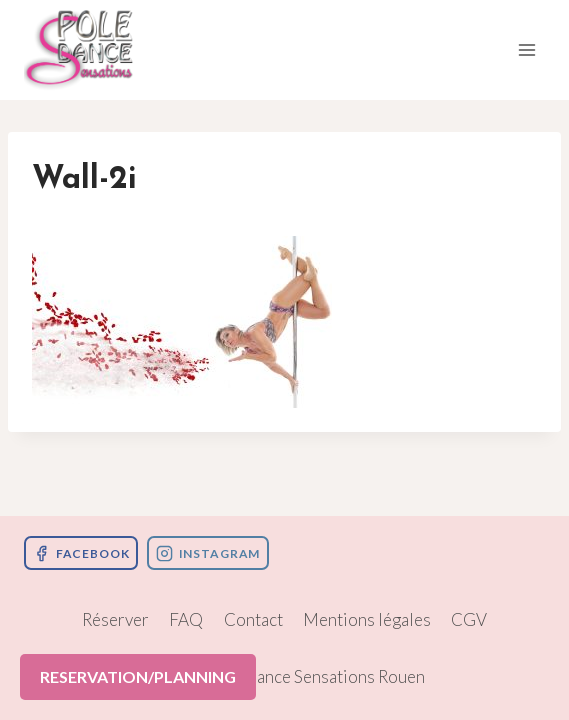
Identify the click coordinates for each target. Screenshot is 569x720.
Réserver (115, 619)
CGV (469, 619)
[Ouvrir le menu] (526, 49)
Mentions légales (367, 619)
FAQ (186, 619)
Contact (253, 619)
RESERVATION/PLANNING (138, 676)
